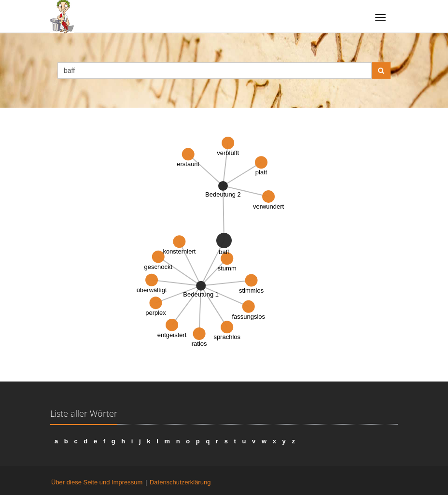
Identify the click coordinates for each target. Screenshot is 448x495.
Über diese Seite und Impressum (97, 482)
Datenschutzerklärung (180, 482)
